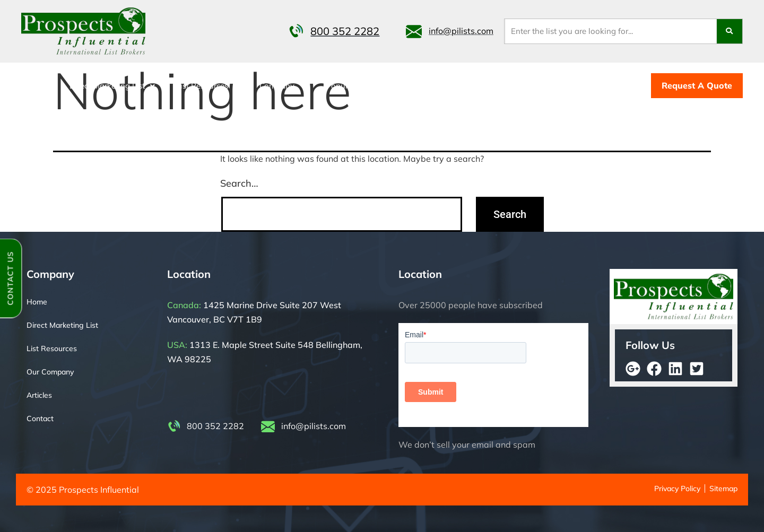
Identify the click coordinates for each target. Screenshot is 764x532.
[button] (112, 86)
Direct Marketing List (112, 86)
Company (282, 86)
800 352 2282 (345, 31)
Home (37, 86)
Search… (239, 183)
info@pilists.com (461, 31)
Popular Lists (355, 86)
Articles (39, 395)
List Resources (207, 86)
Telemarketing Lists (489, 86)
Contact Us (10, 278)
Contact (419, 86)
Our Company (50, 372)
